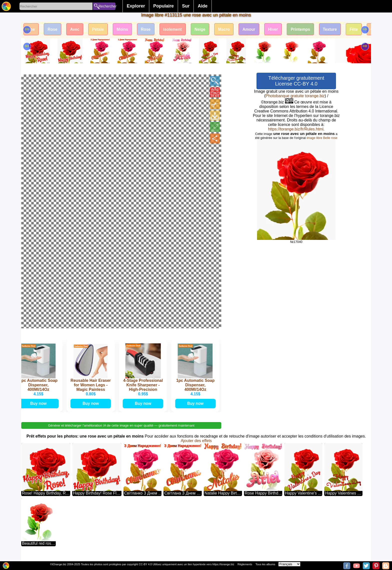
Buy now (39, 408)
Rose (53, 29)
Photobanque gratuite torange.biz (295, 96)
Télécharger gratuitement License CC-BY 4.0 (296, 81)
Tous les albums (265, 564)
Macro (227, 29)
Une (31, 29)
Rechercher (107, 6)
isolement (175, 29)
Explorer (136, 6)
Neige (202, 29)
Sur (186, 6)
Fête (358, 29)
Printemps (304, 29)
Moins (124, 29)
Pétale (99, 29)
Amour (252, 29)
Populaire (163, 6)
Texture (334, 29)
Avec (75, 29)
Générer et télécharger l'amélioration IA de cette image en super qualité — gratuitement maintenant (121, 430)
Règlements (245, 564)
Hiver (276, 29)
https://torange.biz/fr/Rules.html (296, 129)
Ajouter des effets (196, 446)
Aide (203, 6)
